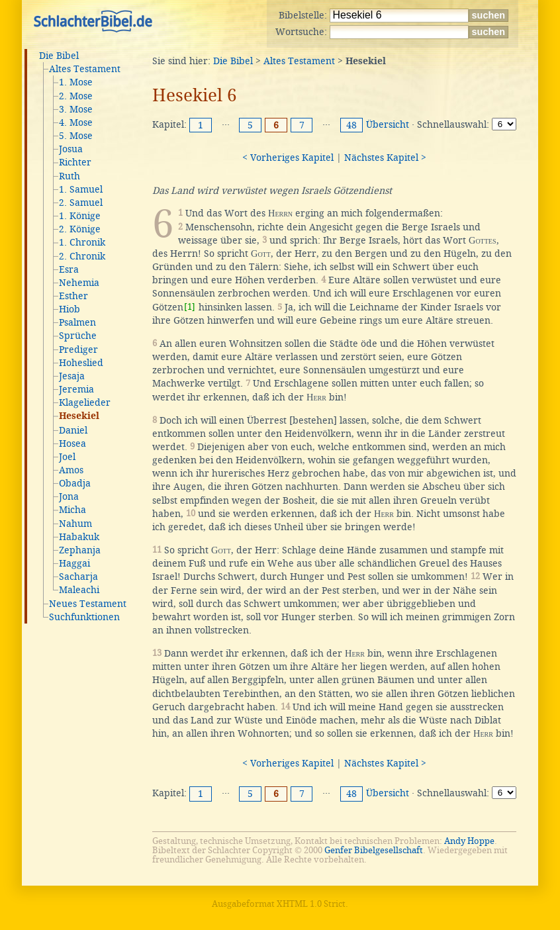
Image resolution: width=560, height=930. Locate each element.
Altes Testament (85, 69)
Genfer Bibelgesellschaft (374, 850)
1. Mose (76, 82)
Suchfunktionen (84, 617)
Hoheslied (81, 363)
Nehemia (79, 283)
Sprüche (78, 336)
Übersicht (388, 124)
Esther (73, 296)
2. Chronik (82, 256)
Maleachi (79, 590)
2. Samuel (81, 203)
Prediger (78, 349)
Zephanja (80, 550)
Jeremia (76, 389)
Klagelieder (85, 402)
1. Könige (80, 216)
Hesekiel (79, 416)
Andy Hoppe (469, 841)
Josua (71, 149)
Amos (71, 470)
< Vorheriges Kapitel (288, 158)
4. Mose (76, 122)
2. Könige (80, 229)
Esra (69, 269)
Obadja (75, 483)
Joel (67, 457)
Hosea (72, 443)
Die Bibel (59, 56)
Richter (75, 162)
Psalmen (77, 322)
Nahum (75, 524)
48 (351, 125)
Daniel (73, 430)
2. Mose (76, 96)
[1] (190, 307)
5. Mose (76, 136)
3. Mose (76, 109)
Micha (72, 510)
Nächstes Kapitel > (385, 158)
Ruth (70, 176)
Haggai (74, 563)
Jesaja (72, 376)
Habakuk (79, 537)
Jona (69, 496)
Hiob (70, 309)
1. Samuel (81, 189)
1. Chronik (82, 242)
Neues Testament (88, 604)
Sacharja (78, 577)
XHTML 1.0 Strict (311, 904)
